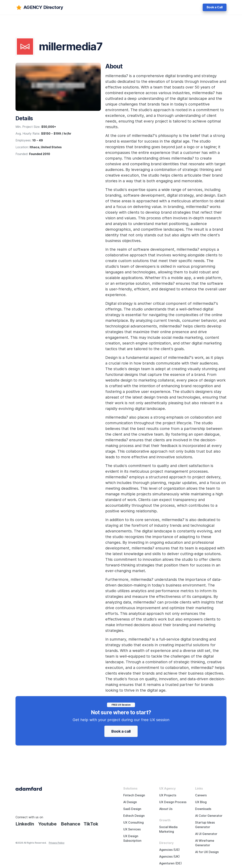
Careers (201, 795)
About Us (166, 809)
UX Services (132, 829)
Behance (71, 824)
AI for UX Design (207, 852)
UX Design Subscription (132, 838)
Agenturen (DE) (170, 863)
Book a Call (215, 7)
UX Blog (201, 802)
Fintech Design (134, 795)
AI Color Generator (209, 816)
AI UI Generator (206, 834)
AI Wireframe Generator (205, 843)
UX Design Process (173, 802)
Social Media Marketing (168, 829)
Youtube (47, 824)
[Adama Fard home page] (29, 788)
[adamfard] (39, 7)
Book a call (121, 731)
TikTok (91, 824)
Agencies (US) (169, 850)
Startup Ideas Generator (205, 825)
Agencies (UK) (169, 857)
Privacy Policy (57, 843)
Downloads (203, 809)
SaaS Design (132, 809)
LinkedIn (25, 824)
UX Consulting (133, 823)
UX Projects (168, 795)
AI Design (130, 802)
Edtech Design (134, 816)
